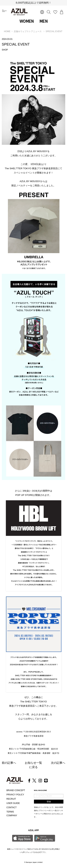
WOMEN (27, 21)
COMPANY (12, 816)
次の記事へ (58, 763)
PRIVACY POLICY (15, 795)
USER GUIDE (13, 803)
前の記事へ (9, 763)
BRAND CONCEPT (16, 790)
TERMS (10, 812)
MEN (44, 21)
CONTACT (12, 807)
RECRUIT (11, 799)
